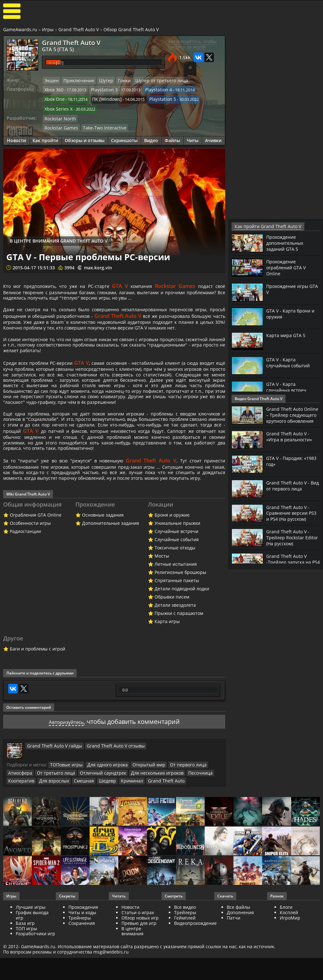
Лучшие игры (31, 968)
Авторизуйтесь (66, 784)
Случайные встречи (176, 593)
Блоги (286, 968)
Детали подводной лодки (182, 651)
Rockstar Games (60, 124)
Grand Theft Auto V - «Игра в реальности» (291, 441)
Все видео (185, 968)
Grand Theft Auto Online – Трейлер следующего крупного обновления (293, 417)
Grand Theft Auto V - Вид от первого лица (291, 490)
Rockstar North (59, 115)
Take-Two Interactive (99, 124)
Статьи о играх (138, 974)
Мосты (162, 618)
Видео (151, 136)
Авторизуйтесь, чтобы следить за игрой (192, 44)
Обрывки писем (172, 659)
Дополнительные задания (111, 585)
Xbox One (54, 98)
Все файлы (238, 968)
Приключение (76, 80)
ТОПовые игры (65, 827)
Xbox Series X (57, 106)
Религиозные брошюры (180, 634)
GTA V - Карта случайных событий (290, 362)
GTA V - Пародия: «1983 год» (286, 465)
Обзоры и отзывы (85, 136)
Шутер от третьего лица (153, 80)
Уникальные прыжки (177, 585)
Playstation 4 (153, 89)
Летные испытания (176, 626)
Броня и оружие (172, 577)
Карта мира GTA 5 (288, 335)
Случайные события (177, 602)
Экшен (51, 80)
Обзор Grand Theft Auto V (131, 29)
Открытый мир (141, 827)
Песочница (184, 834)
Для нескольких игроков (144, 834)
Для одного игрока (103, 827)
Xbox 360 (53, 89)
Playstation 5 (156, 98)
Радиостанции (25, 593)
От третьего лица (52, 834)
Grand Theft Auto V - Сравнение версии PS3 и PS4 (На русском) (293, 517)
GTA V (129, 282)
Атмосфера (19, 834)
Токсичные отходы (175, 610)
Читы (193, 136)
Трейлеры (185, 974)
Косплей (289, 974)
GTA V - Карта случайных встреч (288, 387)
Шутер (101, 80)
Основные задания (103, 577)
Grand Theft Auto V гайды (52, 808)
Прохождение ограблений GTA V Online (288, 267)
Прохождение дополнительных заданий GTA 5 (287, 242)
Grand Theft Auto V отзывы (107, 808)
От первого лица (177, 827)
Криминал (122, 842)
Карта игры (167, 683)
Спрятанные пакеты (177, 642)
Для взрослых (50, 842)
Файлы (172, 136)
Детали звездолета (175, 667)
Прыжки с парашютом (179, 675)
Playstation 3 (101, 89)
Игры (48, 29)
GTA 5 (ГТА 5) (54, 49)
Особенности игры (30, 585)
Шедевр (99, 842)
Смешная (77, 842)
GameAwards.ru (20, 29)
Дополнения (240, 974)
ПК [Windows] (104, 98)
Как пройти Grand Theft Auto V (264, 226)
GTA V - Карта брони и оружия (292, 313)
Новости (16, 136)
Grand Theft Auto (153, 842)
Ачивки (213, 136)
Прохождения (83, 968)
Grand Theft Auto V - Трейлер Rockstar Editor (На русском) (290, 542)
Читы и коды (82, 974)
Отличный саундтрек (94, 834)
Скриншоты (124, 136)
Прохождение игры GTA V (289, 289)
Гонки (119, 80)
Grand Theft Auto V (79, 29)
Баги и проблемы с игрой (38, 711)
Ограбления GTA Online (36, 577)
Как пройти (45, 136)
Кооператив (20, 842)
